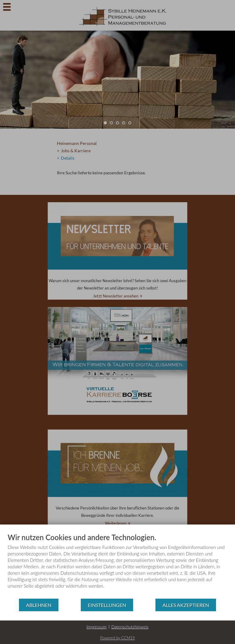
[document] (117, 565)
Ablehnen (39, 605)
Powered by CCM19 (117, 638)
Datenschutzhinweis (130, 627)
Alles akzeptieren (186, 605)
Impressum (97, 627)
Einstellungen (107, 605)
